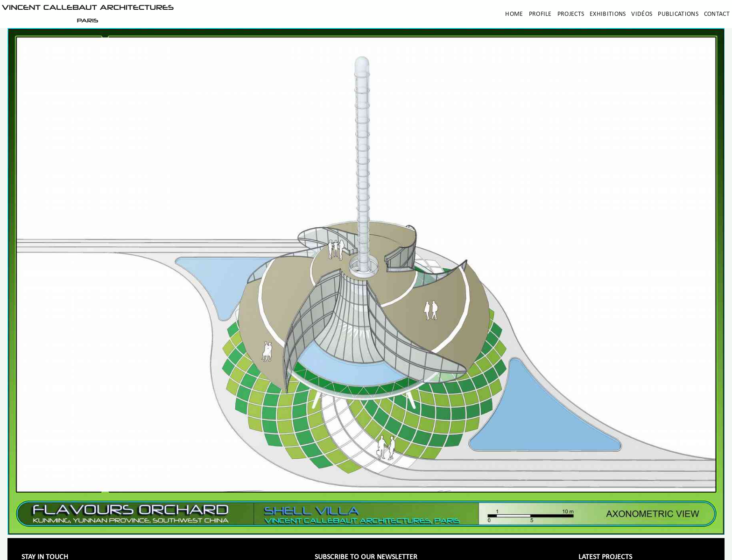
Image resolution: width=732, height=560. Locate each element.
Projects (571, 14)
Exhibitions (608, 14)
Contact (717, 14)
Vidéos (642, 14)
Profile (540, 14)
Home (514, 14)
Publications (678, 14)
